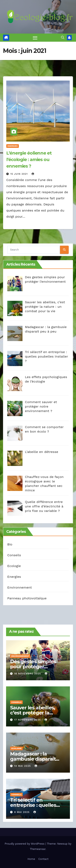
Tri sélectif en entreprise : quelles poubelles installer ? (34, 805)
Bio (10, 544)
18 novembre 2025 (28, 674)
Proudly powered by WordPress (25, 844)
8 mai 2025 (22, 812)
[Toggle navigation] (35, 38)
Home (31, 859)
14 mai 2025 (23, 766)
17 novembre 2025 (28, 720)
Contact (43, 859)
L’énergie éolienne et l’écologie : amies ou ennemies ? (29, 160)
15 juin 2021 (20, 174)
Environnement (20, 587)
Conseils (14, 555)
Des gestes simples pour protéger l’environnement (33, 667)
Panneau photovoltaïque (27, 598)
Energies (13, 146)
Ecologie (14, 566)
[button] (63, 38)
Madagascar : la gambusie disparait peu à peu (33, 759)
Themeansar (38, 849)
